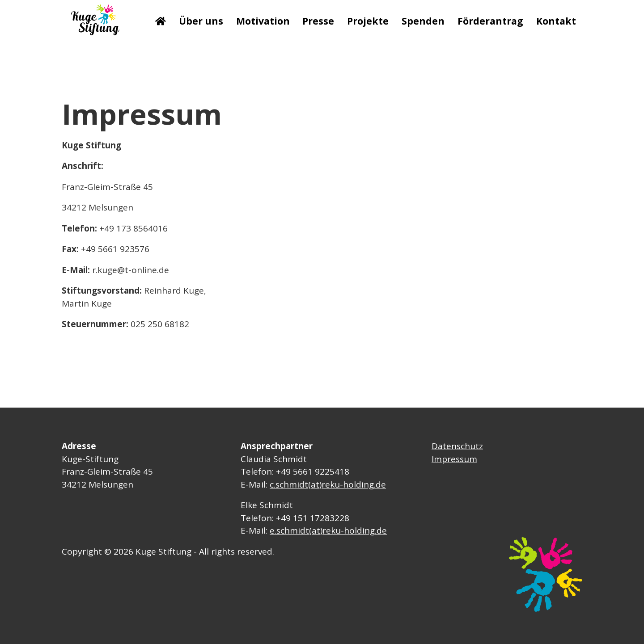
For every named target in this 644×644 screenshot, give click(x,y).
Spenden (423, 21)
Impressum (454, 459)
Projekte (368, 21)
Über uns (201, 21)
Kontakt (556, 21)
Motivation (263, 21)
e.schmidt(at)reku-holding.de (328, 530)
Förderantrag (490, 21)
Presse (318, 21)
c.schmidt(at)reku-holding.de (328, 484)
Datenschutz (457, 446)
